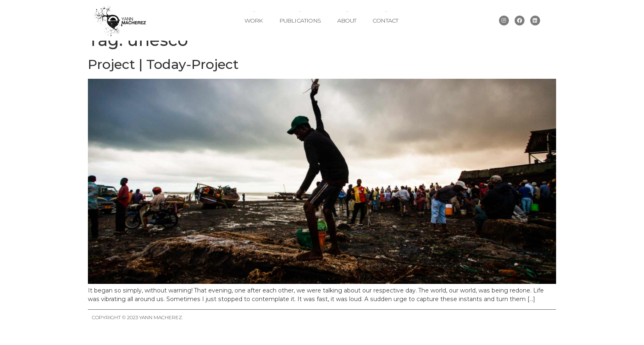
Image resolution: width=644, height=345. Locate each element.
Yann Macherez (161, 331)
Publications (300, 21)
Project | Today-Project (163, 78)
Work (254, 21)
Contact (385, 21)
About (347, 21)
